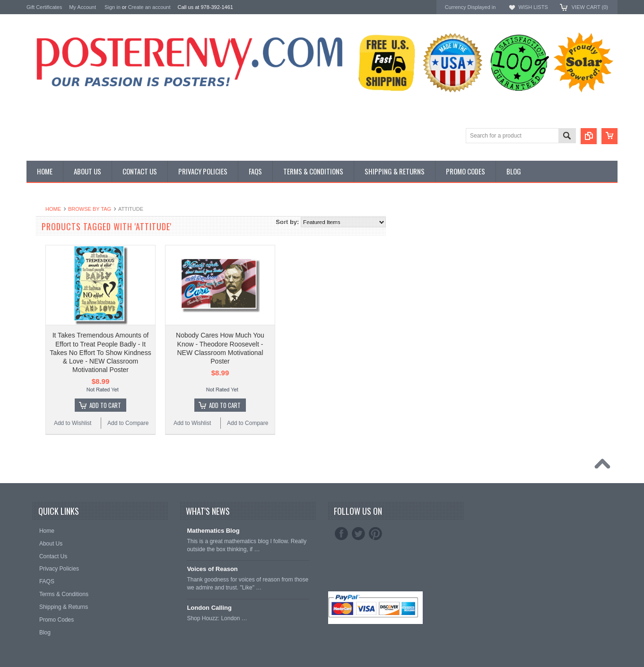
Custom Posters (48, 233)
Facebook (341, 534)
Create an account (149, 7)
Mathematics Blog (213, 531)
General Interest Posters (60, 241)
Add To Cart (219, 405)
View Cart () (590, 7)
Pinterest (375, 534)
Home (167, 209)
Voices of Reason (212, 569)
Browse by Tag (203, 209)
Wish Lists (533, 7)
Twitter (358, 534)
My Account (83, 7)
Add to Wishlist (186, 423)
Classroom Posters (52, 225)
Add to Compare (241, 423)
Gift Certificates (44, 7)
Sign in (113, 7)
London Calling (209, 608)
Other (34, 249)
